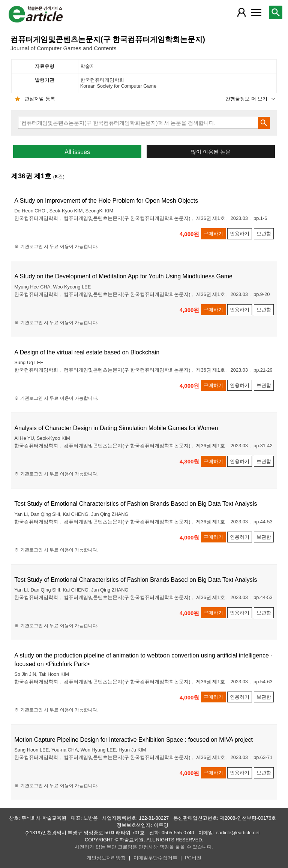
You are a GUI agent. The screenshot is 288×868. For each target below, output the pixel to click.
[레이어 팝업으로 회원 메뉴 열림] (241, 12)
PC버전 (193, 858)
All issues (77, 152)
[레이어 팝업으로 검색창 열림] (276, 12)
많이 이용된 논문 (211, 152)
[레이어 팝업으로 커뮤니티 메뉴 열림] (256, 12)
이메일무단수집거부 (155, 858)
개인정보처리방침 (106, 858)
